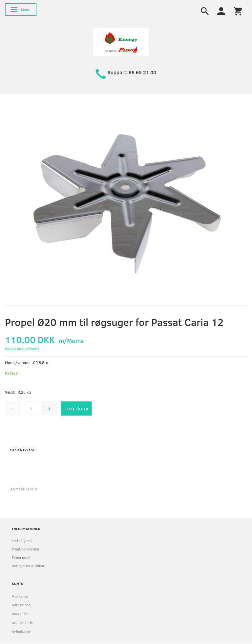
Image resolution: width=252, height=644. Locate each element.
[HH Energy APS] (121, 42)
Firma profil (21, 557)
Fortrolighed (22, 540)
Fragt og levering (25, 549)
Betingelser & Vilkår (28, 566)
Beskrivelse (23, 450)
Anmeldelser (24, 489)
